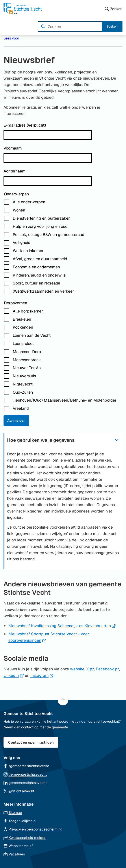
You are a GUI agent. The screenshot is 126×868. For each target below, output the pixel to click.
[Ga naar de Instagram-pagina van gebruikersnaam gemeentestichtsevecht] (25, 774)
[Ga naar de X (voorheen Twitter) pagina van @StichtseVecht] (19, 791)
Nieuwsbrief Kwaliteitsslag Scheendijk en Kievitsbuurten (62, 626)
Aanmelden (16, 420)
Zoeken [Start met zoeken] (112, 26)
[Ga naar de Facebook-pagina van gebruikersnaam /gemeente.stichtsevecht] (26, 766)
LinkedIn (14, 675)
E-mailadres (25, 125)
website (77, 669)
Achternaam (15, 171)
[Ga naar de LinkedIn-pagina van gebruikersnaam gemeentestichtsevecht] (25, 783)
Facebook (107, 669)
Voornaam (13, 148)
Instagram (42, 675)
